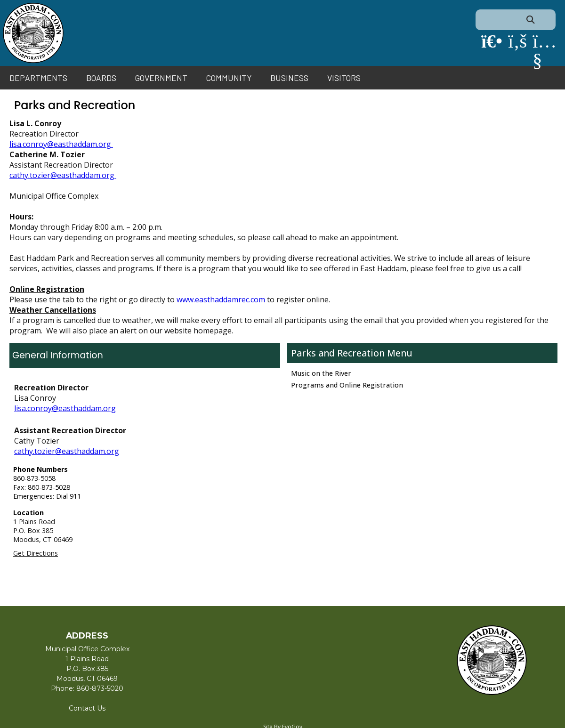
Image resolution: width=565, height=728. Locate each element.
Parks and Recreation (339, 353)
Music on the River (321, 373)
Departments (38, 78)
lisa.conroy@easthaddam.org (61, 144)
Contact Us (87, 708)
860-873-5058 (34, 478)
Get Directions (36, 553)
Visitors (344, 78)
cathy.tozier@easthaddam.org (63, 175)
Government (161, 78)
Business (289, 78)
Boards (101, 78)
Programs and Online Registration (347, 385)
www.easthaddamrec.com (220, 299)
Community (229, 78)
